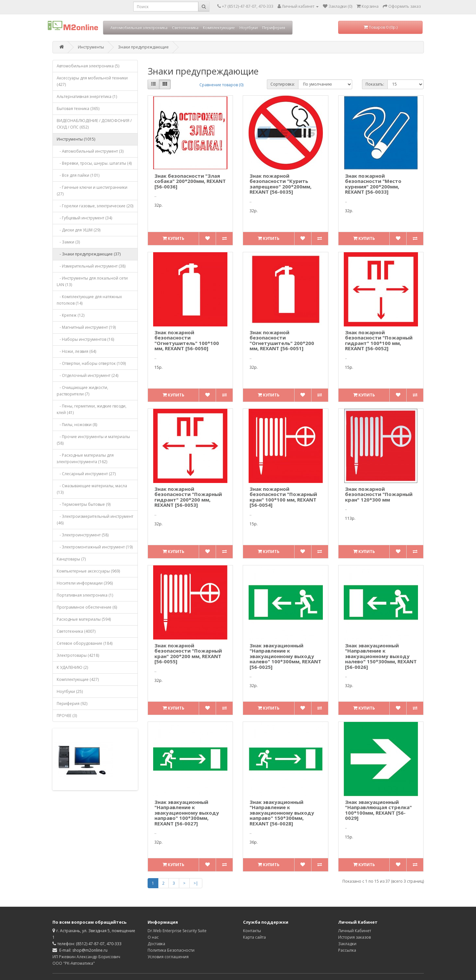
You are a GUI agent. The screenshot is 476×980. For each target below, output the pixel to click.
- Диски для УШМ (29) (79, 230)
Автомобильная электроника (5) (88, 66)
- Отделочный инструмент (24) (87, 375)
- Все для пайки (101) (78, 175)
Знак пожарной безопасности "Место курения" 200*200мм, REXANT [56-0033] (373, 184)
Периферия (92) (72, 704)
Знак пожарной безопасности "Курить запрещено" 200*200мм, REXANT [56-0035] (281, 184)
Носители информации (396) (85, 583)
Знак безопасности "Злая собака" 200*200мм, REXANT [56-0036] (190, 181)
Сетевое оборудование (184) (85, 643)
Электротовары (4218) (78, 655)
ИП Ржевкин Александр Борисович (86, 957)
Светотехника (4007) (76, 631)
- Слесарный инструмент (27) (86, 474)
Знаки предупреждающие (143, 47)
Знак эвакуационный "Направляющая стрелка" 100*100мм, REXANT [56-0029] (378, 810)
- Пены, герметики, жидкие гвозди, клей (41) (92, 409)
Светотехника (185, 28)
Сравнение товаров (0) (221, 85)
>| (196, 883)
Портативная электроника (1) (85, 595)
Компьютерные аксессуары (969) (88, 571)
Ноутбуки (249, 28)
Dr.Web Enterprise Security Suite (177, 931)
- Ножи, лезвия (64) (76, 351)
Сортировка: (283, 84)
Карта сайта (254, 937)
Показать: (375, 84)
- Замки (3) (68, 242)
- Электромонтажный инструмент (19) (95, 547)
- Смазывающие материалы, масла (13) (92, 489)
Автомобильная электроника (139, 28)
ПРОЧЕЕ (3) (67, 716)
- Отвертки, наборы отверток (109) (91, 363)
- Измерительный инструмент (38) (91, 266)
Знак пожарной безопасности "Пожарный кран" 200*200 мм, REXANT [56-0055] (188, 654)
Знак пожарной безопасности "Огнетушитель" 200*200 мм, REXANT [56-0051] (282, 340)
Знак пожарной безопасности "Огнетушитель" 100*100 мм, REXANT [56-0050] (187, 340)
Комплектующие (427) (78, 679)
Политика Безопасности (171, 950)
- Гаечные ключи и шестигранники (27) (92, 191)
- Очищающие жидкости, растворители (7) (82, 391)
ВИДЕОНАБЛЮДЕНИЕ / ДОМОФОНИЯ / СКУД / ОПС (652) (94, 124)
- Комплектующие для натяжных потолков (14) (89, 300)
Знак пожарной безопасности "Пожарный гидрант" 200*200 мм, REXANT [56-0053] (188, 497)
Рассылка (347, 950)
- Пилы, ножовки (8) (77, 425)
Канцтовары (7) (71, 559)
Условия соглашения (168, 957)
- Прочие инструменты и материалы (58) (93, 440)
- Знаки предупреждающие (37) (89, 254)
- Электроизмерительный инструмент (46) (95, 520)
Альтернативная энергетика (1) (87, 97)
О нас (153, 937)
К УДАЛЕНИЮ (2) (72, 667)
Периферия (274, 28)
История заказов (354, 937)
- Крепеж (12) (71, 315)
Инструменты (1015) (76, 139)
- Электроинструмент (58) (83, 535)
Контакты (252, 931)
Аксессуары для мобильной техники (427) (92, 81)
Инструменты (91, 47)
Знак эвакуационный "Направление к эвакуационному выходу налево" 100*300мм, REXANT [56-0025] (285, 656)
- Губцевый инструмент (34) (84, 218)
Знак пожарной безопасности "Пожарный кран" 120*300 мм (379, 494)
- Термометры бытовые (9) (84, 504)
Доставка (156, 944)
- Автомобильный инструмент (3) (90, 151)
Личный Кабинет (355, 931)
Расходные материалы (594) (84, 619)
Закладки (347, 944)
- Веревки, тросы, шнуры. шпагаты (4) (94, 163)
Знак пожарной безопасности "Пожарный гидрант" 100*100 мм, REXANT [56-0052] (379, 340)
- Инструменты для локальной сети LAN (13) (92, 281)
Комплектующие (219, 28)
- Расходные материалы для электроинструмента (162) (85, 458)
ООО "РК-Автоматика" (74, 963)
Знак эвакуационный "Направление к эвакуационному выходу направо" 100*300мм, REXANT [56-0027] (187, 813)
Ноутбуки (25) (70, 691)
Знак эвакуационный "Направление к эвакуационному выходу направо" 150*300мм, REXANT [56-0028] (282, 813)
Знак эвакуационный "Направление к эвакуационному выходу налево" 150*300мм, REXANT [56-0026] (381, 656)
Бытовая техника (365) (78, 109)
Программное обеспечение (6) (87, 607)
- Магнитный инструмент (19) (86, 327)
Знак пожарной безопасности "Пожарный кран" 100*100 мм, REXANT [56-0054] (283, 497)
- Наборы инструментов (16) (85, 339)
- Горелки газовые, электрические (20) (95, 206)
